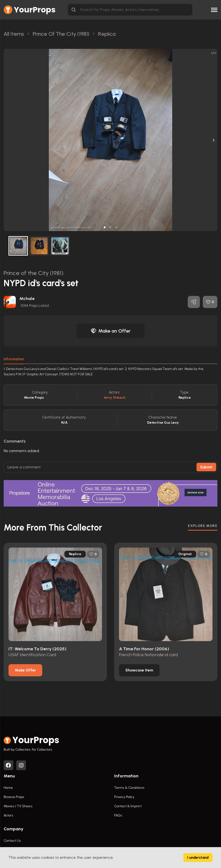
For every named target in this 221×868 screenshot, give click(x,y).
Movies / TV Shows (18, 806)
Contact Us (12, 841)
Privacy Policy (124, 797)
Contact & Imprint (128, 806)
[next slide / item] (214, 140)
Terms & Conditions (129, 788)
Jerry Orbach (114, 398)
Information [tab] (14, 359)
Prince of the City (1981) (34, 273)
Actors (8, 815)
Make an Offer (110, 331)
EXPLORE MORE (203, 526)
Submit (206, 467)
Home (8, 788)
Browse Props (14, 797)
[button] (105, 227)
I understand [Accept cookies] (198, 858)
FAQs (118, 815)
